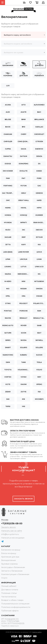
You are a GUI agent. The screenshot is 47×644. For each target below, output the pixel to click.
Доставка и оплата (10, 590)
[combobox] (23, 35)
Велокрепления (8, 560)
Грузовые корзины (9, 564)
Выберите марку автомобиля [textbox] (17, 35)
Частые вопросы (9, 597)
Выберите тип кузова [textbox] (14, 52)
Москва (5, 520)
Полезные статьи (9, 593)
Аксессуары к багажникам (13, 567)
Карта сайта (37, 632)
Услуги (4, 578)
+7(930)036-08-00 (12, 524)
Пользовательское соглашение (15, 604)
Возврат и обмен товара (12, 600)
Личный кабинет (9, 586)
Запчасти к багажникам (12, 571)
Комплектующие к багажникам (15, 574)
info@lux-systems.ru (10, 534)
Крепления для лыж (10, 557)
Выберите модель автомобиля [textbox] (18, 44)
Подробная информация (10, 626)
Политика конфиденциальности (16, 607)
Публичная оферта (10, 611)
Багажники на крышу (11, 550)
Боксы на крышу (9, 553)
